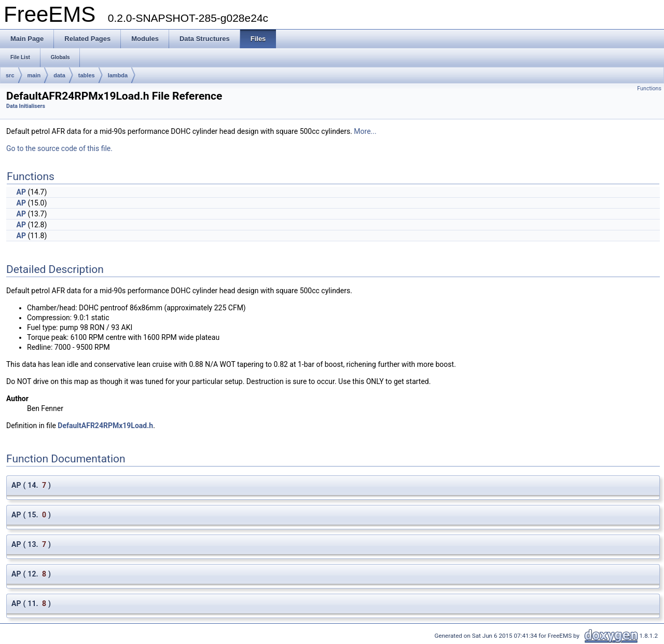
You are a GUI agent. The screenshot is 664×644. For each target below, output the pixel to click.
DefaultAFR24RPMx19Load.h (105, 426)
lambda (118, 75)
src (10, 75)
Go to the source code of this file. (59, 148)
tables (87, 75)
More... (365, 131)
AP (21, 192)
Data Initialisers (26, 106)
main (34, 75)
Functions (649, 88)
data (59, 75)
